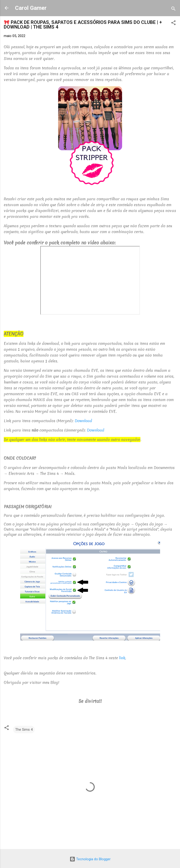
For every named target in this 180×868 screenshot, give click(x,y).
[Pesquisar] (173, 9)
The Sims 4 (24, 730)
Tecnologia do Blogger (90, 859)
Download (83, 421)
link (122, 658)
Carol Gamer (31, 8)
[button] (173, 24)
